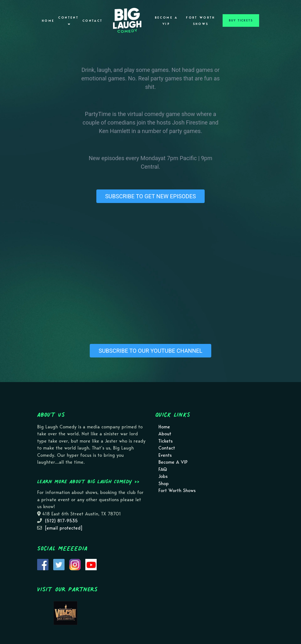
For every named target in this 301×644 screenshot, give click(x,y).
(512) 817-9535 (61, 521)
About (165, 434)
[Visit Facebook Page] (43, 564)
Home (48, 21)
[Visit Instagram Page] (75, 564)
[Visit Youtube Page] (91, 564)
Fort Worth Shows (201, 21)
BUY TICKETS (241, 20)
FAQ (163, 469)
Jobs (163, 476)
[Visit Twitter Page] (59, 564)
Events (165, 455)
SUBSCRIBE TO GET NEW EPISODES (150, 196)
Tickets (165, 441)
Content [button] (68, 20)
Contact (93, 21)
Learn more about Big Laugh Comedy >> (88, 481)
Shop (164, 484)
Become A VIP (166, 21)
